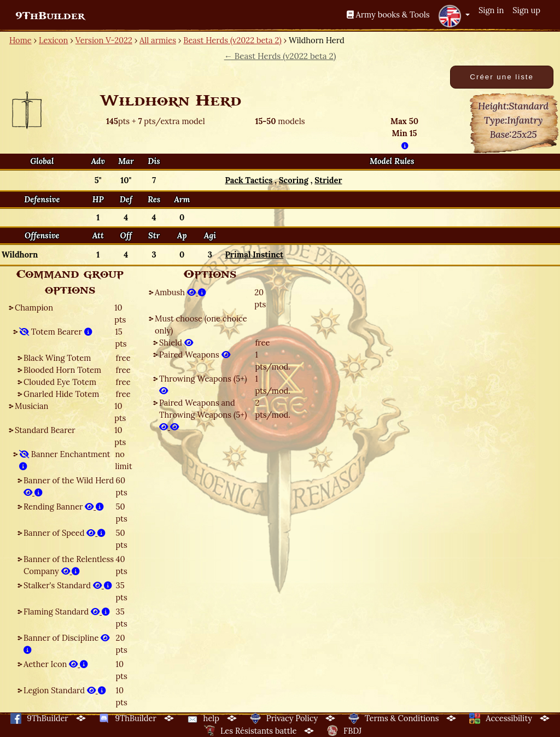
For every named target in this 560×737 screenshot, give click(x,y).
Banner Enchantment (65, 460)
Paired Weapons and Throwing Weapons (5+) (203, 415)
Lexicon (53, 40)
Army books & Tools (388, 14)
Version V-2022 (104, 40)
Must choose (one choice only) (201, 324)
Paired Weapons (195, 355)
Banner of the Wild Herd (69, 486)
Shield (176, 343)
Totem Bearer (56, 332)
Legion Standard (65, 690)
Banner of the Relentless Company (69, 565)
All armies (158, 40)
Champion (34, 308)
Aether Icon (56, 664)
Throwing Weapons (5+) (203, 385)
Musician (31, 406)
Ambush (180, 292)
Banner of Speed (65, 533)
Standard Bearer (45, 430)
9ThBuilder (50, 16)
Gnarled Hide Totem (61, 394)
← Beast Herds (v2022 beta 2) (280, 56)
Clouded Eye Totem (60, 382)
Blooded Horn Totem (62, 370)
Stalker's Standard (68, 585)
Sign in (491, 10)
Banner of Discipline (66, 644)
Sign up (526, 10)
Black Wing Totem (57, 358)
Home (21, 40)
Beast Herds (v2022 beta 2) (232, 40)
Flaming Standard (67, 612)
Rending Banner (64, 507)
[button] (454, 16)
